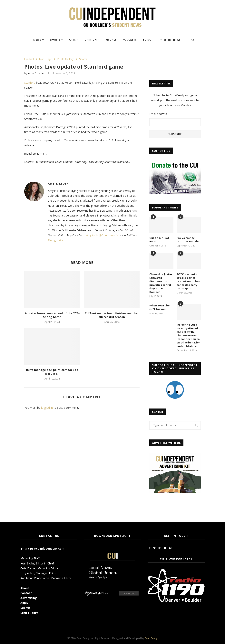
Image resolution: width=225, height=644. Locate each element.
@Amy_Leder (56, 240)
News (37, 40)
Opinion (91, 40)
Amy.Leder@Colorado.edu (102, 235)
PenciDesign (151, 638)
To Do (147, 40)
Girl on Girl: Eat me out (159, 240)
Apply (25, 603)
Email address (158, 114)
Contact (26, 593)
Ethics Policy (29, 613)
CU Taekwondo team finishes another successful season (112, 315)
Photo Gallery (66, 59)
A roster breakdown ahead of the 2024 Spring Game (52, 315)
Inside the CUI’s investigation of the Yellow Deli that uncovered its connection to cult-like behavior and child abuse (188, 335)
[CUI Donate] (175, 162)
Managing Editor (48, 568)
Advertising (29, 598)
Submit (25, 608)
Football (29, 59)
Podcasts (130, 40)
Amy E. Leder (36, 73)
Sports (55, 40)
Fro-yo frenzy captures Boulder (188, 240)
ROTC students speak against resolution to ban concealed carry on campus (188, 281)
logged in (47, 408)
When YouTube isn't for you (159, 307)
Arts (72, 40)
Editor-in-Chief (45, 563)
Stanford (30, 83)
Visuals (111, 40)
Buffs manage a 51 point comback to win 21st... (52, 372)
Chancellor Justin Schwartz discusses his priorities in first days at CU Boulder (161, 283)
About (25, 588)
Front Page (46, 59)
